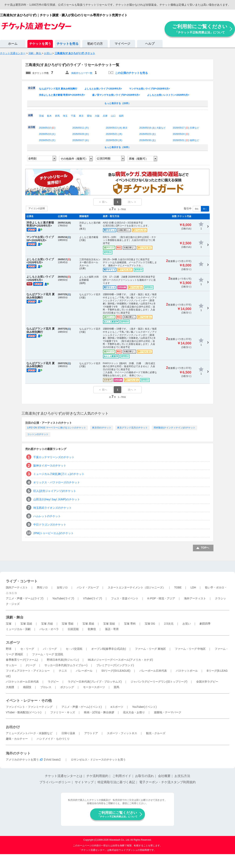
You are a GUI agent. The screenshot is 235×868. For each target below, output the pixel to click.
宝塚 (9, 624)
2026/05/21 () (114, 134)
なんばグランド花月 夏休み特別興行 (58, 89)
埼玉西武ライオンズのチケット (52, 508)
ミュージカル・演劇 (18, 629)
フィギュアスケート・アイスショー (28, 671)
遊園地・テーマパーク (168, 712)
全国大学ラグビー (207, 682)
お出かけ (13, 727)
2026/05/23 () (147, 134)
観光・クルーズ (156, 733)
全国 (30, 115)
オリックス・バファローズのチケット (57, 482)
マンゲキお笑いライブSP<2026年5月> (149, 89)
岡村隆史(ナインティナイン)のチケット (174, 428)
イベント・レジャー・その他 (29, 701)
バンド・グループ (88, 587)
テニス (63, 671)
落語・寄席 (112, 629)
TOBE (178, 587)
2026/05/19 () (47, 134)
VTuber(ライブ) (93, 598)
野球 (9, 649)
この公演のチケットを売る (131, 73)
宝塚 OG (150, 624)
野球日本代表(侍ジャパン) (63, 660)
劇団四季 (205, 624)
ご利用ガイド (122, 776)
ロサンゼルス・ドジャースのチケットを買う (98, 760)
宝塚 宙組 (109, 624)
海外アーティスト (195, 598)
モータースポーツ (94, 687)
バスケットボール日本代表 (22, 682)
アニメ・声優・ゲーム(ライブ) (25, 598)
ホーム (13, 44)
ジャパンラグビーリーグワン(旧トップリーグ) (159, 682)
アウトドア (91, 733)
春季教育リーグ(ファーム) (22, 660)
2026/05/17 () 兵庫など (186, 128)
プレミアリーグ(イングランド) (115, 665)
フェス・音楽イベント (125, 598)
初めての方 (95, 44)
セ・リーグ (27, 649)
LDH (193, 587)
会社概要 (164, 776)
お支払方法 (182, 776)
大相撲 (10, 687)
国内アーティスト (17, 587)
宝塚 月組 (47, 624)
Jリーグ (31, 665)
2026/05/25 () (47, 140)
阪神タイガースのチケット (50, 466)
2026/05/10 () (47, 128)
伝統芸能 (73, 629)
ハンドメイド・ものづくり (53, 739)
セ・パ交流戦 (74, 649)
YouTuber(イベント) (144, 707)
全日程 (32, 127)
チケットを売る (68, 44)
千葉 (73, 116)
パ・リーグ (50, 649)
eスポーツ (117, 707)
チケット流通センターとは (64, 776)
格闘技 (27, 687)
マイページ (122, 44)
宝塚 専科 (130, 624)
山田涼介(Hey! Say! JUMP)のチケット (57, 499)
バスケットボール (187, 671)
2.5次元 (169, 624)
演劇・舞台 (15, 617)
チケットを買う (40, 44)
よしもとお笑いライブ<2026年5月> (103, 89)
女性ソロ (62, 587)
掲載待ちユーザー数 (82, 73)
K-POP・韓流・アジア (161, 598)
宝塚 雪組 (68, 624)
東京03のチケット (102, 428)
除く (205, 209)
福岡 (121, 116)
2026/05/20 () (81, 134)
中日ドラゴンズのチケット (50, 525)
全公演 (32, 88)
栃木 (49, 116)
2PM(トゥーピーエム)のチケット (53, 533)
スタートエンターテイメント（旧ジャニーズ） (136, 587)
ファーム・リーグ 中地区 (190, 649)
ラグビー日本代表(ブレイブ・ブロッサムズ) (95, 682)
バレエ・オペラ (49, 629)
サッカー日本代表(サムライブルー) (66, 665)
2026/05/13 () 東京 (117, 128)
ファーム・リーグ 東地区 (150, 649)
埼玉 (65, 116)
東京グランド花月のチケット (132, 428)
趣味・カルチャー (17, 739)
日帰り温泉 (68, 733)
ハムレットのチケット (47, 516)
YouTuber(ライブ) (63, 598)
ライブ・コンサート (22, 581)
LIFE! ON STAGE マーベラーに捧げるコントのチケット (57, 428)
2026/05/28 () (114, 140)
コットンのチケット (38, 434)
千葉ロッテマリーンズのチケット (54, 457)
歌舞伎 (92, 629)
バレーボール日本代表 (153, 671)
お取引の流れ (145, 776)
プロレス (46, 687)
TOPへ (205, 548)
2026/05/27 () (81, 140)
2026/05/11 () (81, 128)
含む (197, 209)
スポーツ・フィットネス (122, 733)
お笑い (187, 624)
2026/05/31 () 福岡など (186, 140)
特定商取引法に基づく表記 (116, 782)
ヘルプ (150, 44)
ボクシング (67, 687)
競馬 (117, 687)
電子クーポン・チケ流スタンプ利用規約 (167, 782)
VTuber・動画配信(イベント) (24, 712)
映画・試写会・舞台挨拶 (99, 712)
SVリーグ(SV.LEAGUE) (116, 671)
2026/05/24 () (181, 134)
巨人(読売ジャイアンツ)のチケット (55, 491)
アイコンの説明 (37, 208)
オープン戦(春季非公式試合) (109, 649)
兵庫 (105, 116)
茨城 (41, 116)
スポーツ (13, 643)
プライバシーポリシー (55, 782)
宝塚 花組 (26, 624)
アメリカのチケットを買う (22, 760)
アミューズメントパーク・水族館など (29, 733)
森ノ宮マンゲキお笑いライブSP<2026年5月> (116, 95)
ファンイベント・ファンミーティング (29, 707)
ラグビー (53, 682)
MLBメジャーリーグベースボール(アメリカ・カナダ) (120, 660)
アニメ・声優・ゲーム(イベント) (82, 707)
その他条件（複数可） (74, 159)
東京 (81, 116)
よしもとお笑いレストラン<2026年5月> (168, 95)
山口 (113, 116)
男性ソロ (42, 587)
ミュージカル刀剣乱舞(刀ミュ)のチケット (59, 474)
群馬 (57, 116)
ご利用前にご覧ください (200, 29)
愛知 (89, 116)
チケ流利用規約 (97, 776)
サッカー (11, 665)
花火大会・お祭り (134, 712)
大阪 (97, 116)
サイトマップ (84, 782)
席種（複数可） (138, 159)
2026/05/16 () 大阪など (152, 128)
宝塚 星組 (88, 624)
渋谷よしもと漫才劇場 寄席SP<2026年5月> (62, 95)
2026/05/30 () (147, 140)
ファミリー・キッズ (63, 712)
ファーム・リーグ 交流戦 (48, 654)
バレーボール (84, 671)
